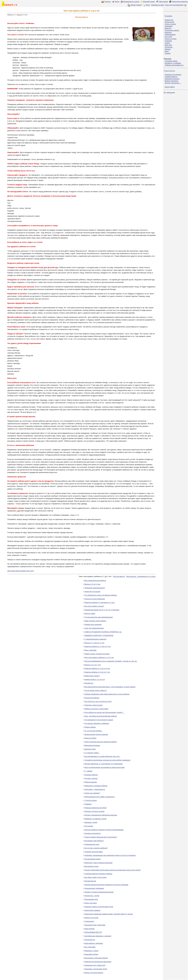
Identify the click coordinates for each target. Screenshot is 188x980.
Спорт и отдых (171, 39)
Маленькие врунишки (92, 745)
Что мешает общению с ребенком (97, 723)
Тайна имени (163, 2)
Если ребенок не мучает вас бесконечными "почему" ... (104, 712)
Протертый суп (90, 940)
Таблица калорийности (174, 65)
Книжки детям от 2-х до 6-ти (95, 680)
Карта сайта (170, 87)
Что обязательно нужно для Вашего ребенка (101, 595)
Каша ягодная (89, 929)
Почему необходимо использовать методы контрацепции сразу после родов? (112, 870)
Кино (167, 51)
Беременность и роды (131, 2)
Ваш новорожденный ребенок (95, 581)
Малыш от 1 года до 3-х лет (94, 643)
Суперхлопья (89, 921)
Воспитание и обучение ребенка (96, 958)
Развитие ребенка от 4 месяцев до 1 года (99, 603)
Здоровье (169, 26)
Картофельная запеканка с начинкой (98, 936)
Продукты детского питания (94, 811)
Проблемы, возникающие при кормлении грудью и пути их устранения (110, 855)
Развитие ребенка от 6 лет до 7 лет (97, 672)
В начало (168, 16)
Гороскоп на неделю (173, 75)
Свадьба (168, 41)
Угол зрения (89, 826)
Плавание (88, 804)
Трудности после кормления (95, 599)
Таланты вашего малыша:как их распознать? (101, 837)
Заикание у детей (91, 822)
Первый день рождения (93, 625)
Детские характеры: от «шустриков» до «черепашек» (104, 764)
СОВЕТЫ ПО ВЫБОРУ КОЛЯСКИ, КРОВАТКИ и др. (103, 632)
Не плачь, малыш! (91, 778)
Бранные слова (90, 749)
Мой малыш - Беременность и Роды (141, 576)
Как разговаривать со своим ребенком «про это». (102, 756)
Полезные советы (172, 30)
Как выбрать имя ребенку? (94, 841)
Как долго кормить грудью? (94, 606)
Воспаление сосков (91, 866)
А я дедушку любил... (92, 753)
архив (139, 5)
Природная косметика (180, 2)
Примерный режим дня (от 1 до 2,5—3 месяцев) (102, 610)
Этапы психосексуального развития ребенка (100, 742)
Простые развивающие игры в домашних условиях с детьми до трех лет (111, 661)
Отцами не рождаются (92, 833)
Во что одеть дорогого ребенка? (96, 848)
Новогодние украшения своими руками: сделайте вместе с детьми (108, 914)
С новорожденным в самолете (95, 639)
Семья (167, 43)
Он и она (168, 37)
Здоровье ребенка (91, 775)
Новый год (169, 20)
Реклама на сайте (158, 5)
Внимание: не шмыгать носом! (95, 819)
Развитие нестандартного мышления (98, 962)
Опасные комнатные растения (95, 808)
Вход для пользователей (176, 5)
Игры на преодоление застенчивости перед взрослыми (104, 767)
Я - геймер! (88, 771)
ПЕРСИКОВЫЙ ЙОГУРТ (93, 932)
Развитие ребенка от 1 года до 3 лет (98, 647)
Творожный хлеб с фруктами (95, 925)
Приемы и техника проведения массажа (99, 892)
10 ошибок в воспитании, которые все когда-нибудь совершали (107, 760)
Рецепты (108, 2)
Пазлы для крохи (91, 903)
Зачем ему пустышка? (92, 592)
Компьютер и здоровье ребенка (96, 786)
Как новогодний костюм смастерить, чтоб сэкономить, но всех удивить (110, 687)
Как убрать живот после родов (95, 877)
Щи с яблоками (90, 947)
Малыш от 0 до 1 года (92, 584)
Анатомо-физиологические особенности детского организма (106, 885)
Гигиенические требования (94, 888)
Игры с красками (90, 650)
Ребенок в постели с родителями (96, 709)
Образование (170, 34)
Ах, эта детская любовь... (94, 731)
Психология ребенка (92, 698)
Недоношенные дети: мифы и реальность (100, 797)
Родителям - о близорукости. (95, 789)
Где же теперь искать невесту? (96, 691)
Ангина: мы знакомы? (92, 793)
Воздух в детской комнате (94, 973)
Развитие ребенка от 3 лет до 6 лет (97, 669)
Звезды (168, 49)
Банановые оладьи (91, 954)
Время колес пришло (92, 676)
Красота (168, 28)
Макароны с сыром (91, 951)
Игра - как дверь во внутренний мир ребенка (101, 716)
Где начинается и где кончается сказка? (99, 720)
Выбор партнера (171, 81)
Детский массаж (90, 881)
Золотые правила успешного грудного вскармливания (104, 830)
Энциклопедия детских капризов (96, 734)
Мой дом (168, 45)
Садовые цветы (171, 61)
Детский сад (89, 683)
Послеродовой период (92, 859)
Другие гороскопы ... (173, 83)
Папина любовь (90, 727)
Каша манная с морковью (94, 943)
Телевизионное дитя (92, 844)
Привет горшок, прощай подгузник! (97, 654)
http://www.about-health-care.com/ (20, 571)
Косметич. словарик (173, 63)
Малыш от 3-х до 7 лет (93, 665)
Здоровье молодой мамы (94, 852)
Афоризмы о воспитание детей (96, 969)
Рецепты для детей (91, 918)
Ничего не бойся (90, 738)
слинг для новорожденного (94, 628)
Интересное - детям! (92, 896)
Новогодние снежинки (92, 910)
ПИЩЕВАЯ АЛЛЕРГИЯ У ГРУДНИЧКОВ (99, 636)
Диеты (117, 2)
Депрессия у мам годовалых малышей (98, 863)
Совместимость (171, 77)
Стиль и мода (170, 24)
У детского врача (90, 800)
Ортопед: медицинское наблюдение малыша (101, 815)
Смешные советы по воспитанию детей (99, 907)
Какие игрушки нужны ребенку (95, 621)
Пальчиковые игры (91, 899)
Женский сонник (149, 2)
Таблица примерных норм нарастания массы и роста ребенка (107, 694)
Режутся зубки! (90, 614)
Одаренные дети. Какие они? (95, 965)
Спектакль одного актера (93, 705)
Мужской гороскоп (172, 79)
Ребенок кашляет (91, 782)
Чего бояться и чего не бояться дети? (98, 701)
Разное (168, 53)
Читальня (169, 47)
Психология (169, 22)
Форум (133, 5)
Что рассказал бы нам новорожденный (99, 617)
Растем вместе (119, 576)
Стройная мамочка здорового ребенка (98, 874)
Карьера (168, 32)
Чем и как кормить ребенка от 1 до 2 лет (99, 658)
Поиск (148, 5)
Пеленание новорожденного (95, 588)
